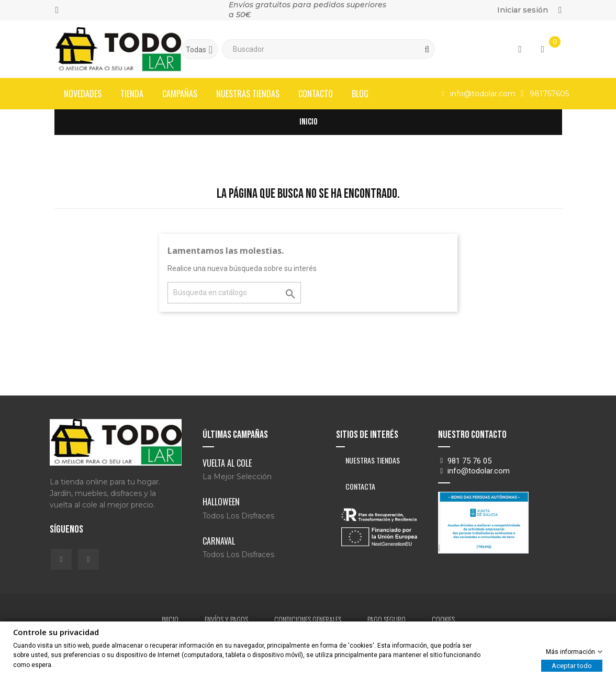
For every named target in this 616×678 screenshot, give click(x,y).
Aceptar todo (572, 666)
